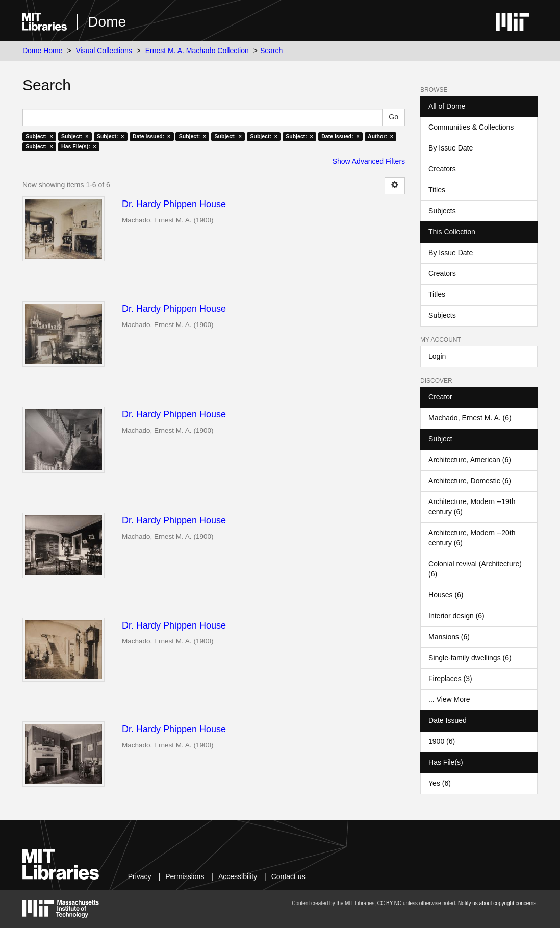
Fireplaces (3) (450, 679)
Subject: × (39, 136)
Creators (442, 169)
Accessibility (238, 876)
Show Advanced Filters (369, 161)
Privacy (140, 876)
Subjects (442, 211)
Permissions (185, 876)
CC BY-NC (389, 903)
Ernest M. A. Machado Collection (197, 51)
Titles (437, 190)
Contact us (288, 876)
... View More (449, 699)
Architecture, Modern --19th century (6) (472, 507)
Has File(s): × (79, 146)
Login (437, 356)
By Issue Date (451, 148)
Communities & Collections (471, 127)
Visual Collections (104, 51)
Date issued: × (151, 136)
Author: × (380, 136)
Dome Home (43, 51)
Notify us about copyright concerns (497, 903)
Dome (107, 22)
